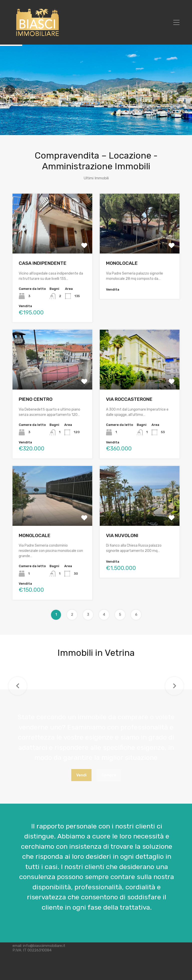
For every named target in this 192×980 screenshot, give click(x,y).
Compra (109, 775)
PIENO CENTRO (36, 399)
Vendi (81, 775)
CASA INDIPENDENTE (43, 263)
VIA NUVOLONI (122, 535)
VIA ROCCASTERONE (129, 399)
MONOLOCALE (122, 263)
